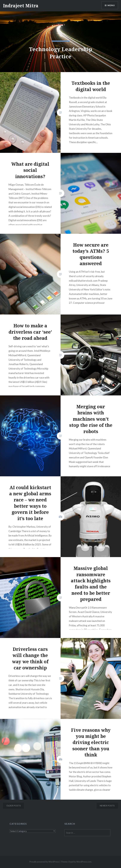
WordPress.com (84, 862)
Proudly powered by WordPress (44, 862)
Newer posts (107, 806)
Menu (111, 5)
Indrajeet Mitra (21, 6)
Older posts (14, 806)
